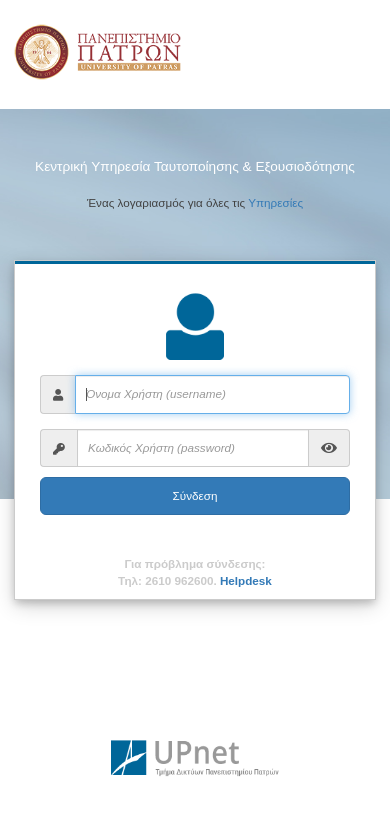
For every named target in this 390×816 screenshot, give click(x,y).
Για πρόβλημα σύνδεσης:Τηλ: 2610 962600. (195, 572)
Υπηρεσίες (275, 202)
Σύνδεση (195, 495)
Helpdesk (246, 580)
